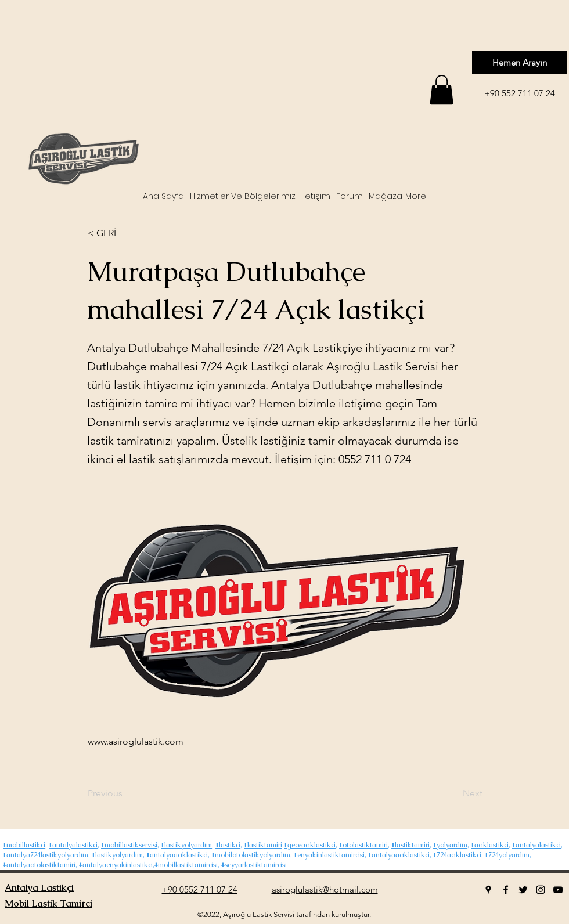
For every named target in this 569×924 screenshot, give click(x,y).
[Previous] (126, 793)
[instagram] (541, 890)
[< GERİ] (126, 233)
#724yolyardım (507, 855)
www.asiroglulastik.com (136, 741)
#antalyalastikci (73, 845)
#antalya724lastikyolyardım (46, 855)
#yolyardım (450, 845)
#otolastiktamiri (363, 845)
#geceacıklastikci (310, 845)
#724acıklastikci (457, 855)
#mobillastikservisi (129, 845)
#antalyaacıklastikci (177, 855)
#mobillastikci (24, 845)
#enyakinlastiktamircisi (329, 855)
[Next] (453, 793)
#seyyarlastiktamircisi (254, 865)
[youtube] (558, 890)
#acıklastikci (490, 845)
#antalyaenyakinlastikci (116, 865)
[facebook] (506, 890)
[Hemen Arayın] (520, 63)
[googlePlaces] (488, 890)
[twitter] (523, 890)
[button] (442, 90)
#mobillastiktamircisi (186, 865)
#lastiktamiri (263, 845)
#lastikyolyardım (186, 845)
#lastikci (228, 845)
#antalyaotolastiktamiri (39, 865)
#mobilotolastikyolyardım (251, 855)
